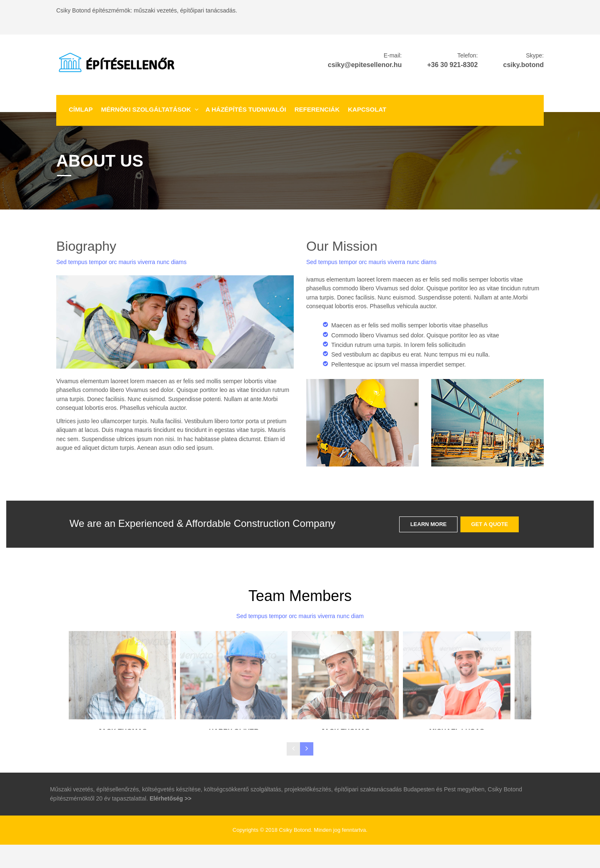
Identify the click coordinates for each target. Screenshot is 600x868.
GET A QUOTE (490, 524)
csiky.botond (524, 65)
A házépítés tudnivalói (246, 109)
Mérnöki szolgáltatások (146, 109)
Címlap (81, 109)
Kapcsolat (367, 109)
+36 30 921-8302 (452, 65)
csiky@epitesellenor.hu (365, 65)
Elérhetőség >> (170, 822)
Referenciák (317, 109)
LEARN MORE (429, 524)
